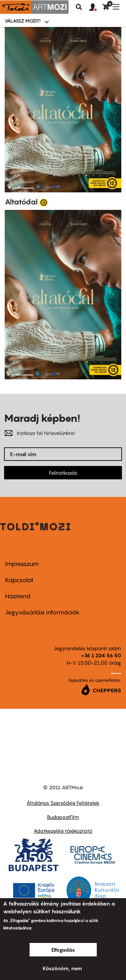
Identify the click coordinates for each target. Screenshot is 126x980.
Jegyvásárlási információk (42, 612)
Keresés (79, 7)
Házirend (18, 596)
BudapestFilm (63, 817)
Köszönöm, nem (62, 968)
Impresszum (22, 564)
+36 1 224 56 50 (101, 655)
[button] (96, 7)
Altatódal (21, 202)
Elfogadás (63, 950)
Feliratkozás (63, 473)
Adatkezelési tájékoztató (63, 831)
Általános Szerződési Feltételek (63, 803)
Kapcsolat (19, 580)
